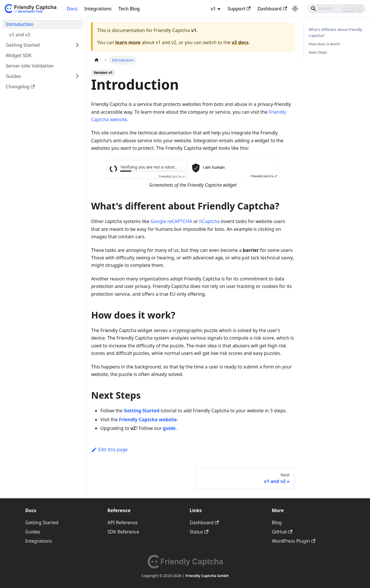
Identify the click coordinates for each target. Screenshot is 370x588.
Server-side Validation (30, 66)
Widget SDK (19, 55)
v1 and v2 (20, 35)
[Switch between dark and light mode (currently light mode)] (295, 9)
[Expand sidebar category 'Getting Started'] (77, 45)
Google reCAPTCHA (171, 221)
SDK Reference (123, 532)
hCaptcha (210, 221)
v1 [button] (213, 9)
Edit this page (109, 450)
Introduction (20, 24)
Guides (13, 76)
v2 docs (240, 42)
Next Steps (318, 52)
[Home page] (97, 60)
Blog (277, 523)
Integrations (98, 9)
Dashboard (272, 9)
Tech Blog (129, 9)
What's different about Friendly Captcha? (335, 32)
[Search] (337, 9)
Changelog (20, 87)
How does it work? (324, 44)
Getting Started (23, 45)
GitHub (282, 532)
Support (239, 9)
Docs (72, 9)
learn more (128, 42)
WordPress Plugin (294, 541)
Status (199, 532)
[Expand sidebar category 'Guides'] (77, 76)
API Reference (123, 523)
